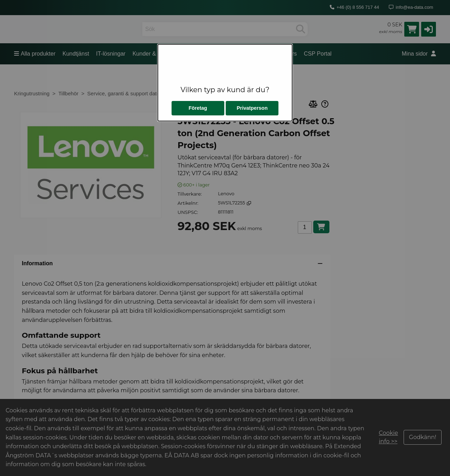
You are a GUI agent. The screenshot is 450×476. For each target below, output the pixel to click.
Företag (198, 108)
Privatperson (252, 108)
